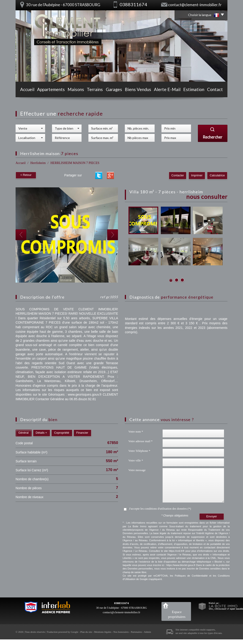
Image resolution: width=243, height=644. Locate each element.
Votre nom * (136, 432)
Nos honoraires (121, 632)
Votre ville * (136, 460)
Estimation (195, 90)
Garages (116, 90)
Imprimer (197, 175)
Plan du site (86, 632)
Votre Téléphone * (139, 451)
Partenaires (136, 632)
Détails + (41, 433)
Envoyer (212, 516)
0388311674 (121, 603)
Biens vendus (140, 90)
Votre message (137, 470)
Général (23, 433)
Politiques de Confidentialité (191, 576)
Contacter (178, 175)
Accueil (25, 90)
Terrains (95, 90)
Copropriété (62, 433)
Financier (82, 433)
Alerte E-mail (168, 90)
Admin (148, 632)
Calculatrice (217, 175)
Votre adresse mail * (140, 441)
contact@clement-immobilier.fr (195, 5)
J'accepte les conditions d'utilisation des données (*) (160, 509)
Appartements (49, 90)
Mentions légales (103, 632)
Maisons (75, 90)
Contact (217, 90)
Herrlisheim (38, 163)
